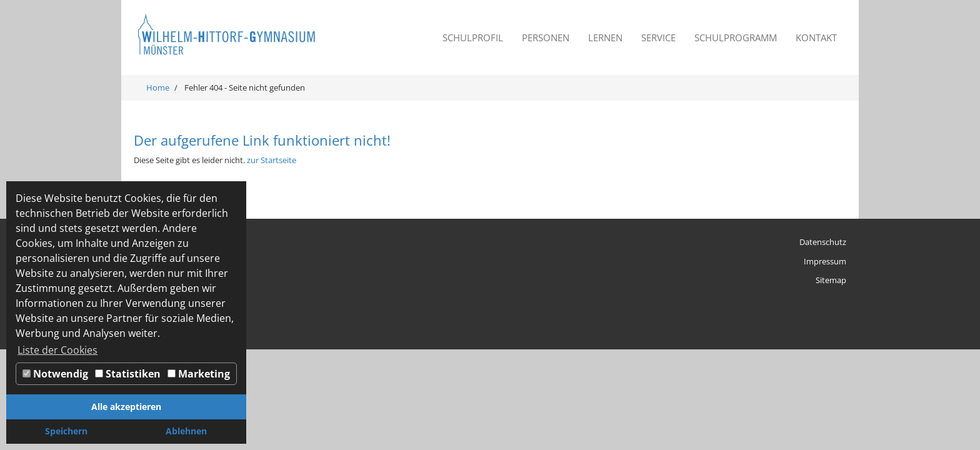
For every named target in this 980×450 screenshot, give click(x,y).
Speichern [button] (66, 431)
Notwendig (55, 374)
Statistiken (128, 374)
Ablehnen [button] (186, 431)
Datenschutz (823, 242)
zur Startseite (272, 160)
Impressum (825, 261)
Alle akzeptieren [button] (126, 407)
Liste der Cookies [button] (57, 350)
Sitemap (831, 280)
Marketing (199, 374)
